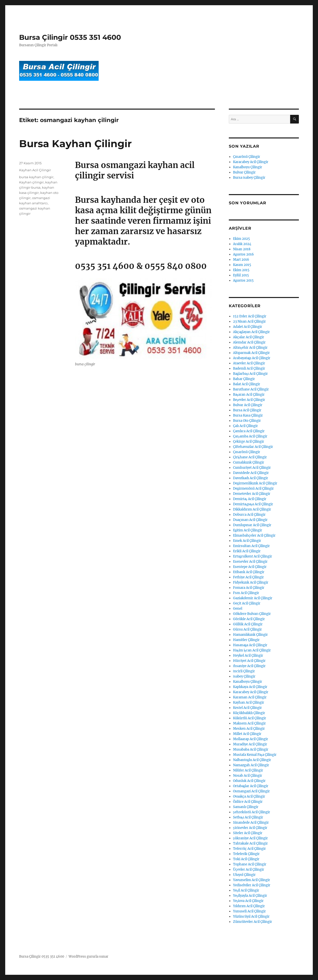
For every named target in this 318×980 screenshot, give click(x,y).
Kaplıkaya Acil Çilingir (250, 687)
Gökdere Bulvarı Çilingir (252, 614)
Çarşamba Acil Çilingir (250, 436)
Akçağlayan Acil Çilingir (252, 332)
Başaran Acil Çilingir (249, 395)
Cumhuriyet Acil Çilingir (252, 468)
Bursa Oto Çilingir (247, 421)
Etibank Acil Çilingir (249, 572)
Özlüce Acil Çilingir (248, 802)
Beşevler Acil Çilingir (249, 400)
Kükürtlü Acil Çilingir (250, 718)
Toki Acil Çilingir (246, 859)
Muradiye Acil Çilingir (250, 744)
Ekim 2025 (241, 239)
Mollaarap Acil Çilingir (251, 739)
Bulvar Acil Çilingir (248, 405)
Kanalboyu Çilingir (248, 167)
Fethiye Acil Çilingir (248, 577)
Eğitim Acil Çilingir (248, 530)
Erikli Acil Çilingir (247, 551)
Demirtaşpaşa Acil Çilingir (253, 504)
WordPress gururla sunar (88, 957)
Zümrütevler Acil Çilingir (253, 922)
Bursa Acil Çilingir (247, 410)
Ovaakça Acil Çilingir (249, 796)
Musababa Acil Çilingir (251, 749)
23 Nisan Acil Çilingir (249, 321)
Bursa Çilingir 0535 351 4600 (70, 37)
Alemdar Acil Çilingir (249, 342)
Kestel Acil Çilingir (247, 708)
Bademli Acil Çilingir (249, 368)
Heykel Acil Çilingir (248, 656)
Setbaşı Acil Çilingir (248, 817)
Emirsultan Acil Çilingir (251, 546)
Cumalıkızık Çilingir (249, 462)
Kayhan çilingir (31, 182)
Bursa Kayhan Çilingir (75, 144)
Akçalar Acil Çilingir (249, 337)
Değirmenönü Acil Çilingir (254, 489)
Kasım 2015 (242, 265)
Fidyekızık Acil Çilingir (251, 582)
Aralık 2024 (242, 244)
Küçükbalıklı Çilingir (249, 713)
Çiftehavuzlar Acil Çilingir (253, 447)
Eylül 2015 (241, 275)
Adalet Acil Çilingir (248, 327)
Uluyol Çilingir (244, 875)
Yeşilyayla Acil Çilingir (250, 896)
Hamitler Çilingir (246, 640)
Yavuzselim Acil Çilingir (252, 880)
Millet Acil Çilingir (247, 734)
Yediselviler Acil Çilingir (252, 885)
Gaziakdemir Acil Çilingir (253, 598)
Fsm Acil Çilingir (246, 593)
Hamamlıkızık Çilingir (250, 635)
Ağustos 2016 (244, 254)
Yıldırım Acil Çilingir (249, 906)
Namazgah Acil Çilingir (251, 765)
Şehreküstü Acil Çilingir (252, 812)
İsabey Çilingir (244, 676)
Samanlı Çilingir (246, 807)
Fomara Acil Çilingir (249, 588)
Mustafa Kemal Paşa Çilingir (255, 755)
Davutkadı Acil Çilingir (251, 478)
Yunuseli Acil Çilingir (249, 911)
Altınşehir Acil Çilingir (250, 348)
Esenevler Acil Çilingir (250, 562)
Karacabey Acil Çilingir (251, 162)
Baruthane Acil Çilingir (251, 389)
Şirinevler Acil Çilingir (250, 828)
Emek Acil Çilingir (247, 541)
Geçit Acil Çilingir (247, 603)
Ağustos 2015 (243, 280)
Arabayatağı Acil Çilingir (252, 358)
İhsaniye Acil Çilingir (249, 666)
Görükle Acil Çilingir (249, 619)
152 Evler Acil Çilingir (250, 316)
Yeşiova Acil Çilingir (248, 901)
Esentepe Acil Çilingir (250, 567)
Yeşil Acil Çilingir (246, 890)
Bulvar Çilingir (244, 172)
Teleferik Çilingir (246, 854)
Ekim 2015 (241, 270)
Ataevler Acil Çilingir (249, 363)
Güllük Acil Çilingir (248, 624)
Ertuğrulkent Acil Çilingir (253, 556)
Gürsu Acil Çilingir (247, 629)
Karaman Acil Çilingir (250, 697)
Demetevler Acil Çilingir (252, 494)
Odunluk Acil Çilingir (249, 781)
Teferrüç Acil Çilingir (249, 849)
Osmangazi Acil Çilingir (251, 791)
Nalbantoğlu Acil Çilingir (252, 760)
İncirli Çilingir (244, 671)
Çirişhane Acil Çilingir (250, 457)
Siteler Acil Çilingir (248, 833)
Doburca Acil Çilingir (249, 515)
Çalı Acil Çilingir (245, 426)
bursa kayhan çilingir (36, 177)
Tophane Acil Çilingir (250, 864)
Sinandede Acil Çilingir (251, 823)
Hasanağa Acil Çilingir (250, 645)
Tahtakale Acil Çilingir (250, 843)
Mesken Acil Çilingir (249, 729)
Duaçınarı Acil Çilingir (250, 520)
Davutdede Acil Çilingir (251, 473)
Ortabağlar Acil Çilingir (251, 786)
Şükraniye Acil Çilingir (250, 838)
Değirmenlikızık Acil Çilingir (255, 483)
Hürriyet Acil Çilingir (249, 661)
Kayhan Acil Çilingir (35, 170)
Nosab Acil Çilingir (248, 776)
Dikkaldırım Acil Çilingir (252, 509)
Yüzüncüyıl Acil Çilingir (251, 916)
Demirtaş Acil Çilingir (250, 499)
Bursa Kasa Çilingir (248, 415)
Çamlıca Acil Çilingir (249, 431)
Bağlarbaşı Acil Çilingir (251, 374)
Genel (238, 609)
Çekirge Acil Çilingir (249, 442)
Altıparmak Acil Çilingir (251, 353)
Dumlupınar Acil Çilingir (252, 525)
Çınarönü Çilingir (247, 157)
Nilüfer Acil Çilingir (248, 770)
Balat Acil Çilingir (247, 384)
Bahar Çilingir (244, 379)
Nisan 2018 (242, 249)
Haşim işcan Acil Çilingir (252, 650)
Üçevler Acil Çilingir (249, 870)
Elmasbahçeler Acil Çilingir (254, 535)
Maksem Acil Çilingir (249, 723)
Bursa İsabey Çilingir (249, 178)
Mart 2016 (241, 260)
